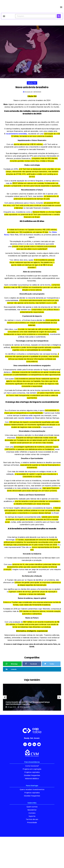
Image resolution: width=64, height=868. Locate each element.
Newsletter (32, 810)
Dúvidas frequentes (32, 775)
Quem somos (32, 807)
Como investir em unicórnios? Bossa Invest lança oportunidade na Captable (28, 703)
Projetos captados (32, 772)
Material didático (32, 779)
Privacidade (32, 823)
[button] (61, 7)
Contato (32, 813)
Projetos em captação (32, 769)
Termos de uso (32, 819)
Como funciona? (32, 766)
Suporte (32, 816)
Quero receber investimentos (32, 789)
